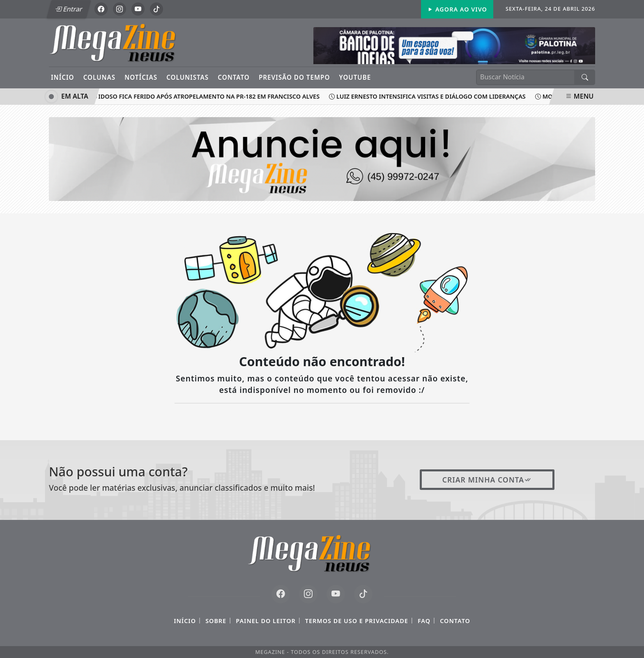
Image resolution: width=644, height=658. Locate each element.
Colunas (99, 77)
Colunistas (187, 77)
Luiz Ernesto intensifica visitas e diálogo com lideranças (429, 96)
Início (63, 77)
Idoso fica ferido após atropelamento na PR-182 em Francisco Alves (207, 96)
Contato (233, 77)
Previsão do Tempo (294, 77)
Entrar (69, 9)
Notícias (141, 77)
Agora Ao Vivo (457, 9)
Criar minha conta (487, 480)
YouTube (355, 77)
